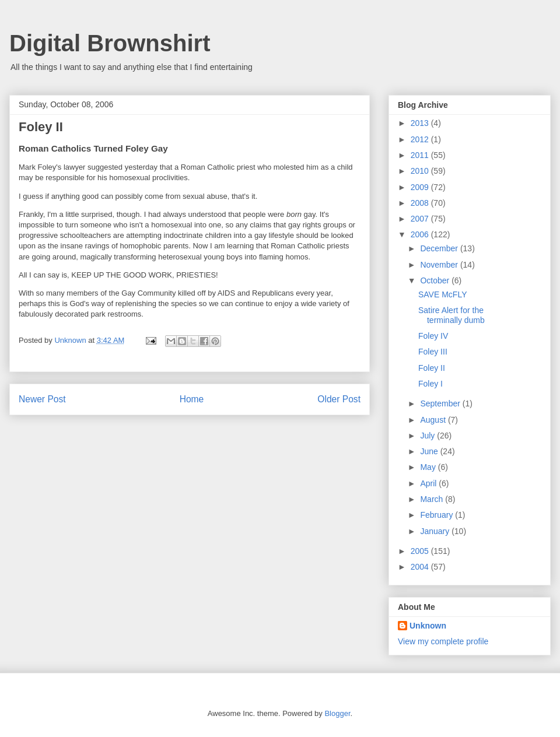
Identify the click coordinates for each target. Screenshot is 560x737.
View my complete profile (443, 641)
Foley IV (433, 336)
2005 (421, 551)
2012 (421, 139)
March (433, 499)
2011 (421, 155)
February (437, 515)
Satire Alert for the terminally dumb (452, 315)
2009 (421, 187)
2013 (421, 123)
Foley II (432, 368)
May (429, 467)
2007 (421, 219)
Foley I (430, 384)
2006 (421, 234)
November (440, 265)
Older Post (339, 399)
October (436, 280)
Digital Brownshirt (110, 43)
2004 (421, 567)
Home (192, 399)
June (430, 451)
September (441, 403)
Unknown (428, 626)
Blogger (337, 713)
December (440, 248)
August (434, 420)
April (429, 483)
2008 (421, 203)
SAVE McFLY (443, 294)
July (428, 436)
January (436, 531)
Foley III (433, 352)
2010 (421, 171)
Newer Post (42, 399)
